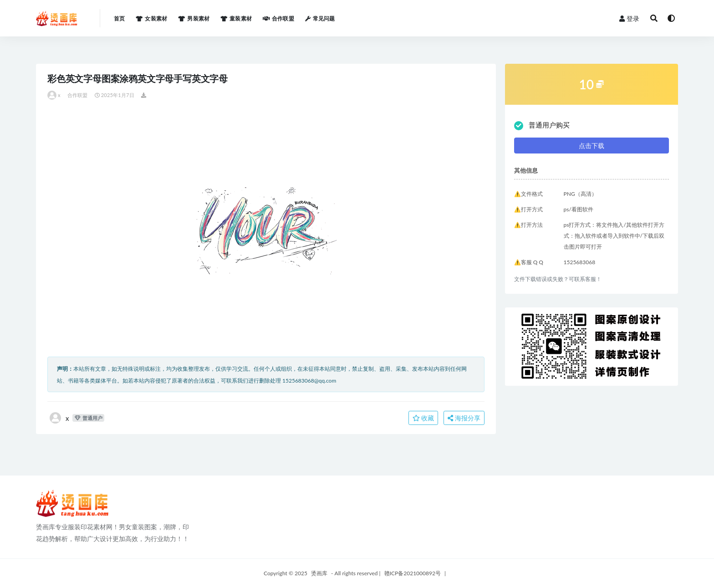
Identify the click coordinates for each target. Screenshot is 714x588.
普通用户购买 (542, 125)
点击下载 (592, 146)
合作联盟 (78, 95)
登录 (629, 18)
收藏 (423, 418)
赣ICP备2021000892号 (413, 573)
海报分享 (464, 418)
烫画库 (319, 573)
